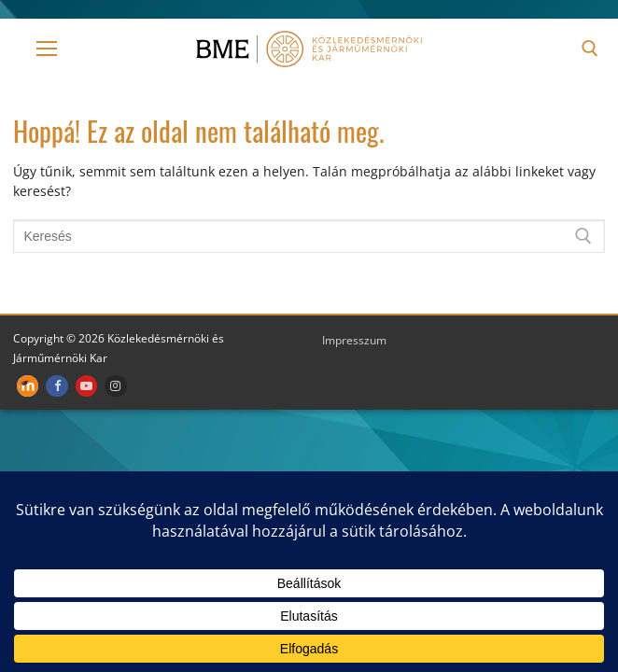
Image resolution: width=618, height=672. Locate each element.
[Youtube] (86, 386)
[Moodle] (28, 386)
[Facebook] (56, 386)
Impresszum (354, 340)
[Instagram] (115, 386)
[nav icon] (47, 49)
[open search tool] (590, 49)
